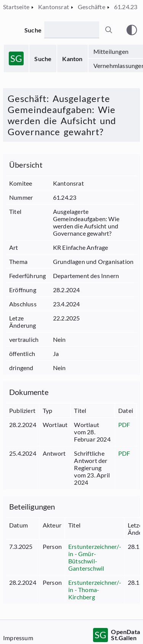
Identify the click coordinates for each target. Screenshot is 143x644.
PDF (124, 425)
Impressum (18, 638)
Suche (43, 59)
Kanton (72, 59)
